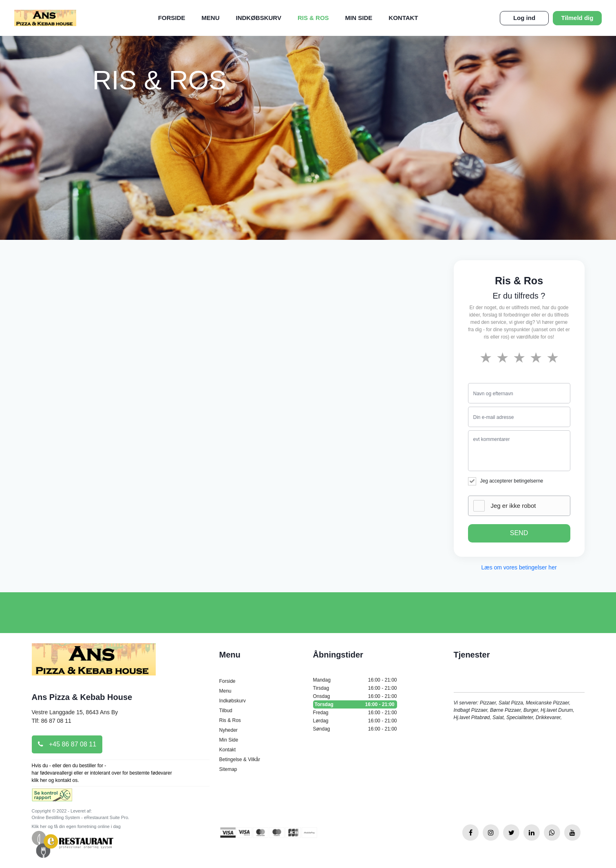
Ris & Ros (313, 18)
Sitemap (228, 769)
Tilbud (226, 711)
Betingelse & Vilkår (240, 759)
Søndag (355, 729)
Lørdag (355, 721)
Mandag (355, 680)
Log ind (524, 18)
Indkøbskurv (259, 18)
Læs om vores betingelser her (519, 567)
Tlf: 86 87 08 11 (52, 721)
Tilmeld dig (577, 18)
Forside (172, 18)
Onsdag (355, 696)
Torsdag (355, 704)
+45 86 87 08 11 (67, 744)
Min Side (359, 18)
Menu (210, 18)
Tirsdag (355, 688)
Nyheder (229, 730)
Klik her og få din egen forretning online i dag (76, 826)
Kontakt (403, 18)
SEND (519, 533)
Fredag (355, 713)
